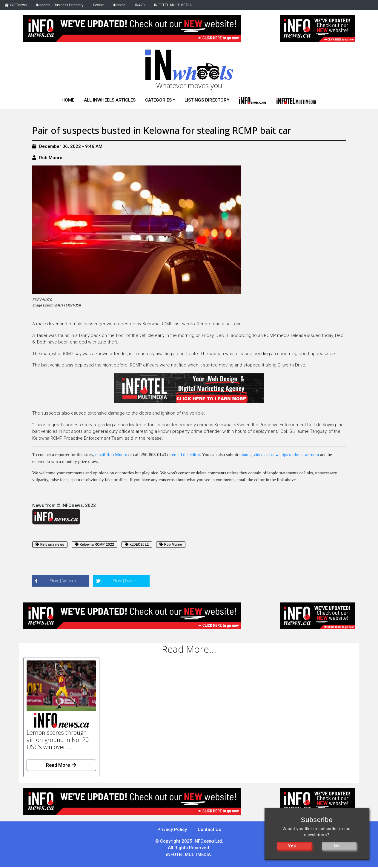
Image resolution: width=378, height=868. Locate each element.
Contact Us (209, 829)
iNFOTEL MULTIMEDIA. (189, 855)
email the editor (186, 455)
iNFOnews (16, 5)
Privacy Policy (172, 829)
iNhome (119, 5)
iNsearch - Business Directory (60, 5)
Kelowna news (50, 545)
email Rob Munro (111, 455)
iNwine (98, 5)
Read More (62, 765)
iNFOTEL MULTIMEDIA (173, 5)
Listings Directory (207, 100)
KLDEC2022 (137, 545)
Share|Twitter (125, 581)
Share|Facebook (63, 581)
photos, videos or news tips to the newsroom (279, 455)
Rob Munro (51, 158)
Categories (158, 100)
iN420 (140, 5)
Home (68, 100)
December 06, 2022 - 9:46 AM (67, 146)
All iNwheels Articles (110, 100)
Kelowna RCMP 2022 (94, 545)
